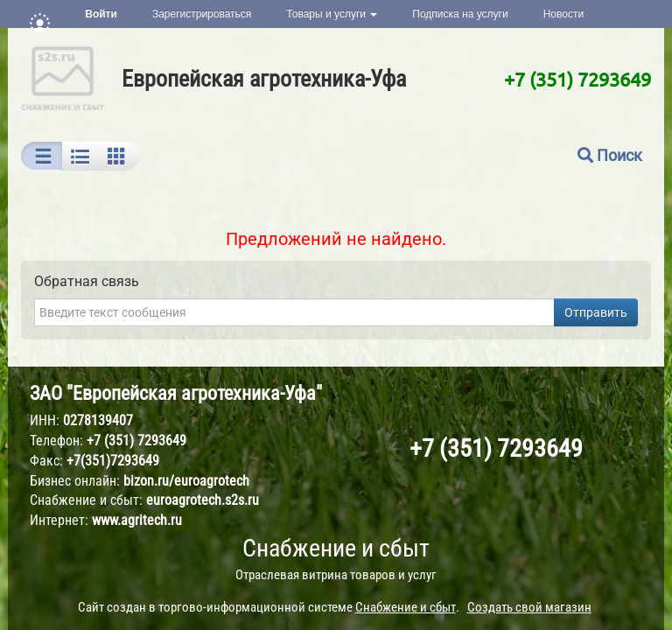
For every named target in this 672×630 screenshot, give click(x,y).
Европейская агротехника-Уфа (264, 79)
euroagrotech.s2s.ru (203, 500)
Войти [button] (101, 14)
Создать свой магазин (529, 607)
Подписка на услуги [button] (460, 14)
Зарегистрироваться (202, 14)
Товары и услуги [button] (332, 14)
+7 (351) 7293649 (577, 79)
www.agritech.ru (137, 520)
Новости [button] (563, 14)
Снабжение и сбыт (336, 548)
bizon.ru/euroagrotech (186, 481)
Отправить (596, 312)
